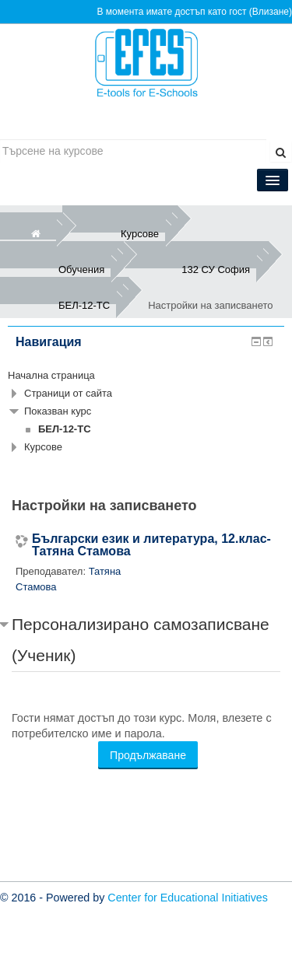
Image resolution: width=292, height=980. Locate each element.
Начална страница (51, 375)
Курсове (43, 447)
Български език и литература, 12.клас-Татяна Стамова (151, 545)
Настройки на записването (210, 305)
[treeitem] (146, 376)
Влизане (271, 12)
